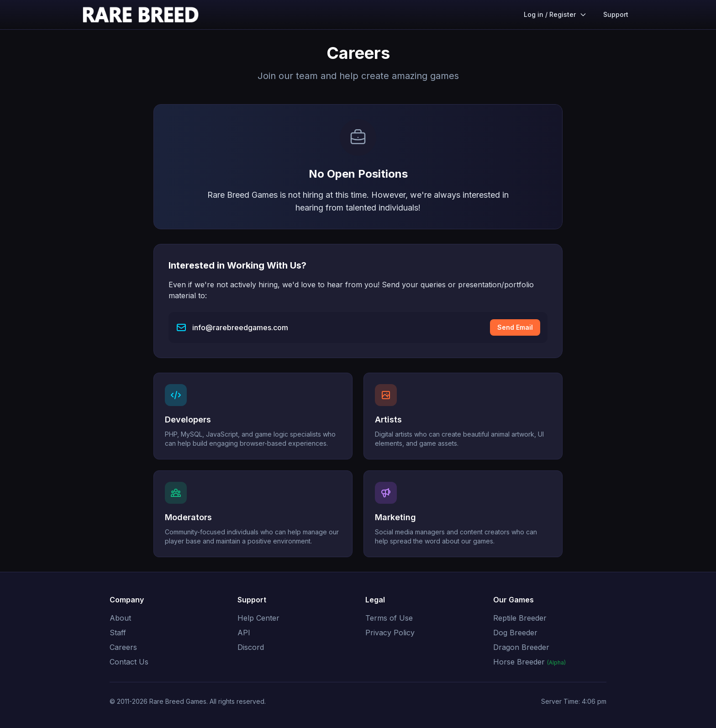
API (244, 633)
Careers (123, 647)
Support (616, 14)
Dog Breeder (515, 633)
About (120, 618)
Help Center (258, 618)
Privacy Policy (390, 633)
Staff (118, 633)
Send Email (515, 327)
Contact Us (129, 662)
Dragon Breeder (521, 647)
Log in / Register (555, 14)
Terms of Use (389, 618)
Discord (251, 647)
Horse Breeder (529, 662)
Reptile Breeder (520, 618)
